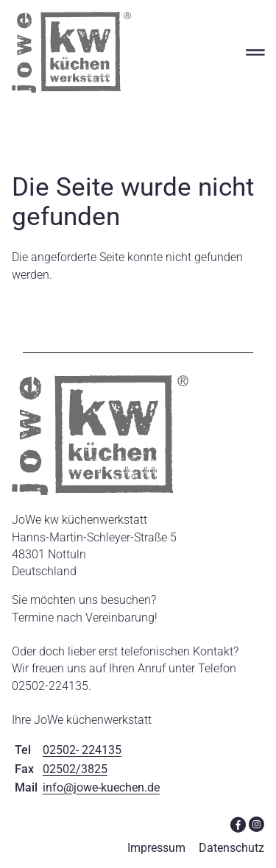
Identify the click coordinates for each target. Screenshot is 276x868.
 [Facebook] (238, 823)
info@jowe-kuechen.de (101, 787)
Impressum (156, 848)
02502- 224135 (82, 750)
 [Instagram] (256, 823)
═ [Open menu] (255, 52)
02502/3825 (75, 769)
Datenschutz (231, 848)
